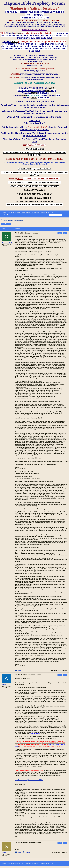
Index (13, 212)
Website (27, 852)
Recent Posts (5, 214)
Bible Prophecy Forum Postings (29, 212)
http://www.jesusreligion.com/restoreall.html (29, 780)
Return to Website (6, 212)
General (18, 212)
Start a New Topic (6, 224)
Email (19, 670)
